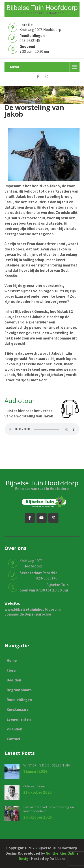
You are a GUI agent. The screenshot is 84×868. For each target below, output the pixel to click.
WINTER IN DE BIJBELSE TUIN (47, 765)
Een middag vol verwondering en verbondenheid (49, 809)
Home (12, 661)
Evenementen (19, 719)
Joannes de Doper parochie (28, 614)
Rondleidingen (19, 700)
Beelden (14, 680)
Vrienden (14, 729)
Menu (14, 67)
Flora (11, 670)
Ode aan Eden (34, 786)
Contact (14, 739)
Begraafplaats (19, 690)
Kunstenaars (18, 709)
